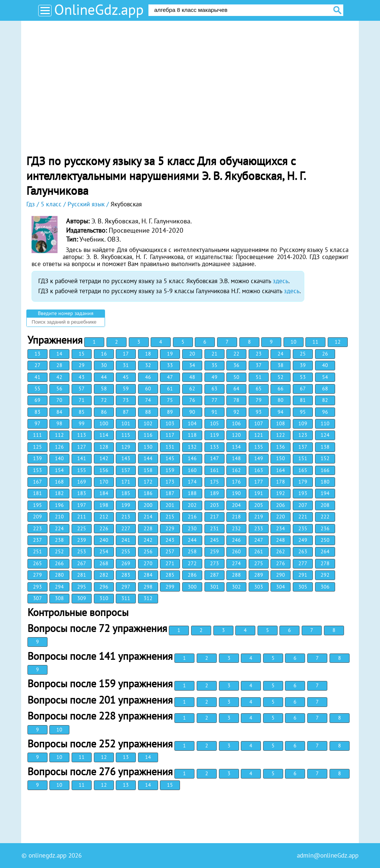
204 (236, 505)
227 (126, 528)
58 (104, 389)
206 (281, 505)
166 (325, 470)
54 (325, 377)
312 (148, 598)
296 (104, 587)
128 (104, 447)
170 (104, 482)
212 (104, 517)
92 (236, 412)
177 (259, 482)
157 (126, 470)
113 (82, 435)
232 (236, 528)
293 (37, 587)
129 (126, 447)
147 (214, 458)
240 (104, 540)
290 (281, 575)
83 (37, 412)
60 (148, 389)
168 (59, 482)
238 (59, 540)
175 (214, 482)
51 (259, 377)
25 (303, 354)
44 (104, 377)
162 (236, 470)
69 (37, 400)
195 (37, 505)
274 (236, 563)
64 (236, 389)
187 (170, 493)
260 (236, 551)
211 (82, 517)
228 (148, 528)
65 (259, 389)
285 (170, 575)
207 (303, 505)
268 (104, 563)
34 (192, 365)
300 (192, 587)
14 (59, 354)
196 (59, 505)
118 (192, 435)
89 (170, 412)
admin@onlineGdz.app (328, 855)
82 (325, 400)
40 (325, 365)
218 (236, 517)
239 (82, 540)
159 (170, 470)
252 (59, 551)
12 (338, 342)
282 (104, 575)
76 (192, 400)
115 (126, 435)
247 (259, 540)
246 (236, 540)
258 (192, 551)
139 (37, 458)
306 (325, 587)
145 (170, 458)
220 (281, 517)
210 (59, 517)
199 (126, 505)
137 (303, 447)
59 (126, 389)
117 (170, 435)
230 (192, 528)
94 (281, 412)
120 (236, 435)
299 (170, 587)
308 (59, 598)
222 (325, 517)
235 (303, 528)
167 (37, 482)
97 (37, 423)
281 (82, 575)
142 (104, 458)
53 (303, 377)
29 (82, 365)
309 (82, 598)
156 (104, 470)
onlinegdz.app (47, 855)
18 (148, 354)
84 (59, 412)
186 (148, 493)
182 (59, 493)
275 (259, 563)
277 (303, 563)
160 (192, 470)
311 (126, 598)
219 (259, 517)
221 (303, 517)
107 (259, 423)
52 (281, 377)
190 (236, 493)
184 (104, 493)
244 (192, 540)
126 (59, 447)
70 (59, 400)
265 (37, 563)
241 (126, 540)
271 (170, 563)
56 (59, 389)
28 (59, 365)
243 (170, 540)
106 (236, 423)
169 (82, 482)
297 (126, 587)
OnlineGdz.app (99, 9)
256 (148, 551)
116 (148, 435)
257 (170, 551)
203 (214, 505)
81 (303, 400)
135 (259, 447)
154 (59, 470)
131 (170, 447)
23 (259, 354)
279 (37, 575)
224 (59, 528)
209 (37, 517)
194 (325, 493)
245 (214, 540)
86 (104, 412)
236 (325, 528)
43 (82, 377)
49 (214, 377)
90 (192, 412)
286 (192, 575)
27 (37, 365)
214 (148, 517)
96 (325, 412)
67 (303, 389)
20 (192, 354)
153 (37, 470)
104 (192, 423)
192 (281, 493)
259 (214, 551)
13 (37, 354)
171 (126, 482)
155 (82, 470)
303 (259, 587)
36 (236, 365)
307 (37, 598)
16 (104, 354)
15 (82, 354)
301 (214, 587)
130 (148, 447)
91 (214, 412)
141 (82, 458)
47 (170, 377)
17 (126, 354)
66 (281, 389)
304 (281, 587)
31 (126, 365)
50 (236, 377)
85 (82, 412)
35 (214, 365)
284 (148, 575)
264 (325, 551)
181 (37, 493)
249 (303, 540)
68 (325, 389)
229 (170, 528)
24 (281, 354)
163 (259, 470)
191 (259, 493)
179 (303, 482)
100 (104, 423)
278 (325, 563)
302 (236, 587)
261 (259, 551)
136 (281, 447)
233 (259, 528)
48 (192, 377)
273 (214, 563)
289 (259, 575)
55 (37, 389)
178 (281, 482)
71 (82, 400)
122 (281, 435)
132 (192, 447)
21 (214, 354)
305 (303, 587)
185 (126, 493)
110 (325, 423)
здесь (281, 281)
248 (281, 540)
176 (236, 482)
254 (104, 551)
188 (192, 493)
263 (303, 551)
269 (126, 563)
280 (59, 575)
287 (214, 575)
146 (192, 458)
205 (259, 505)
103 (170, 423)
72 (104, 400)
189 (214, 493)
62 (192, 389)
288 (236, 575)
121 (259, 435)
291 (303, 575)
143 (126, 458)
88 (148, 412)
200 (148, 505)
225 (82, 528)
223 (37, 528)
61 (170, 389)
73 (126, 400)
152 (325, 458)
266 (59, 563)
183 (82, 493)
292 (325, 575)
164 (281, 470)
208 (325, 505)
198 (104, 505)
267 (82, 563)
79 (259, 400)
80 (281, 400)
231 (214, 528)
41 (37, 377)
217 (214, 517)
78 (236, 400)
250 (325, 540)
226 (104, 528)
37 (259, 365)
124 (325, 435)
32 (148, 365)
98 (59, 423)
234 (281, 528)
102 (148, 423)
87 (126, 412)
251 (37, 551)
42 (59, 377)
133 (214, 447)
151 (303, 458)
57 (82, 389)
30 (104, 365)
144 (148, 458)
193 (303, 493)
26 (325, 354)
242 (148, 540)
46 (148, 377)
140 (59, 458)
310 (104, 598)
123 (303, 435)
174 (192, 482)
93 (259, 412)
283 (126, 575)
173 (170, 482)
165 (303, 470)
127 (82, 447)
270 (148, 563)
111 (37, 435)
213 (126, 517)
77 (214, 400)
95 (303, 412)
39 (303, 365)
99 (82, 423)
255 (126, 551)
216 (192, 517)
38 (281, 365)
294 (59, 587)
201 (170, 505)
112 (59, 435)
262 (281, 551)
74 (148, 400)
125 (37, 447)
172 (148, 482)
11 (315, 342)
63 (214, 389)
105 (214, 423)
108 (281, 423)
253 (82, 551)
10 (294, 342)
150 (281, 458)
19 (170, 354)
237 (37, 540)
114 (104, 435)
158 (148, 470)
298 (148, 587)
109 (303, 423)
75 (170, 400)
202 (192, 505)
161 (214, 470)
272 (192, 563)
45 (126, 377)
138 (325, 447)
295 (82, 587)
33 (170, 365)
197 (82, 505)
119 (214, 435)
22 (236, 354)
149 (259, 458)
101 (126, 423)
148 (236, 458)
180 (325, 482)
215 (170, 517)
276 (281, 563)
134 (236, 447)
